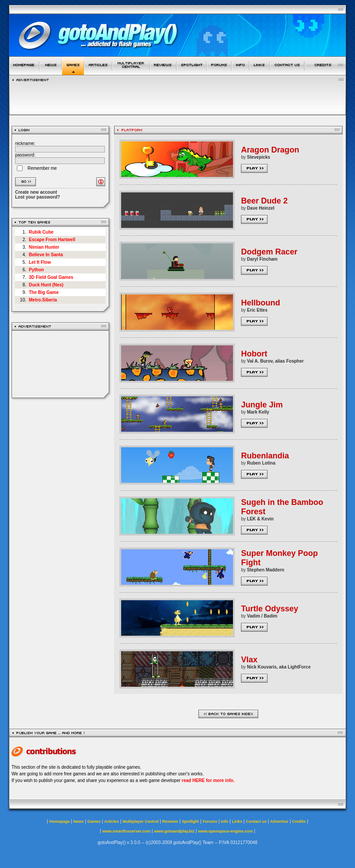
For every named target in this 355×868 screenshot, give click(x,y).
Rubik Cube (41, 232)
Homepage (59, 821)
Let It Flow (40, 262)
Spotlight (191, 821)
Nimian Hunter (44, 247)
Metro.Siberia (43, 300)
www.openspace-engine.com (225, 831)
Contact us (256, 821)
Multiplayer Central (140, 821)
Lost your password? (37, 197)
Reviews (170, 821)
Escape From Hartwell (52, 240)
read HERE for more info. (208, 780)
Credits (299, 821)
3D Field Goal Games (51, 277)
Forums (210, 821)
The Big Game (44, 292)
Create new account (36, 192)
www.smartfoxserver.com (126, 831)
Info (225, 821)
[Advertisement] (61, 364)
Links (237, 821)
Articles (112, 821)
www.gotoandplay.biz (174, 831)
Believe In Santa (46, 255)
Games (94, 821)
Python (36, 270)
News (79, 821)
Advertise (279, 821)
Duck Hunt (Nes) (46, 285)
